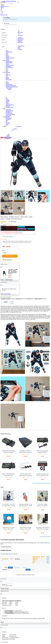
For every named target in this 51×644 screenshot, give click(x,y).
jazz (7, 69)
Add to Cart (10, 256)
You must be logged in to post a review (9, 554)
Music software (6, 60)
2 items (48, 560)
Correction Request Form (6, 547)
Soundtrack (8, 66)
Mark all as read (4, 15)
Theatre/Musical (9, 67)
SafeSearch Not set (5, 6)
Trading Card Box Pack (11, 85)
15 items (48, 557)
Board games (9, 79)
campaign (4, 33)
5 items (48, 558)
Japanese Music (9, 61)
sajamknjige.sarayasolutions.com (9, 1)
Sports (3, 47)
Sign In (2, 8)
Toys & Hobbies (7, 72)
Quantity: (4, 584)
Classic (7, 64)
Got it (2, 622)
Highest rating (17, 568)
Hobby (7, 82)
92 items (17, 559)
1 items (48, 561)
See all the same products (45, 537)
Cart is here (20, 35)
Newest (10, 568)
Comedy (8, 57)
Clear (33, 570)
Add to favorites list (7, 260)
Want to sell (4, 42)
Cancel (2, 280)
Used (18, 229)
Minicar (8, 78)
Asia (7, 71)
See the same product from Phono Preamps (41, 483)
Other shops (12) (8, 236)
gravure (7, 59)
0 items (48, 563)
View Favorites (7, 294)
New (14, 227)
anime (19, 47)
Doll (7, 76)
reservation (4, 37)
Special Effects (9, 52)
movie (19, 48)
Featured (3, 40)
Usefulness (25, 568)
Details (19, 232)
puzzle (7, 77)
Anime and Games (10, 65)
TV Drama (20, 49)
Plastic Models (9, 84)
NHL (12, 303)
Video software (21, 46)
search (2, 5)
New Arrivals (4, 35)
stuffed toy (8, 75)
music (7, 51)
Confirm (7, 588)
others (7, 53)
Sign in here (20, 32)
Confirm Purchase (9, 280)
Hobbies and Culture (10, 58)
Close (2, 294)
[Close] (1, 267)
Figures (7, 83)
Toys (7, 73)
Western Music (9, 63)
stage (7, 54)
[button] (25, 13)
